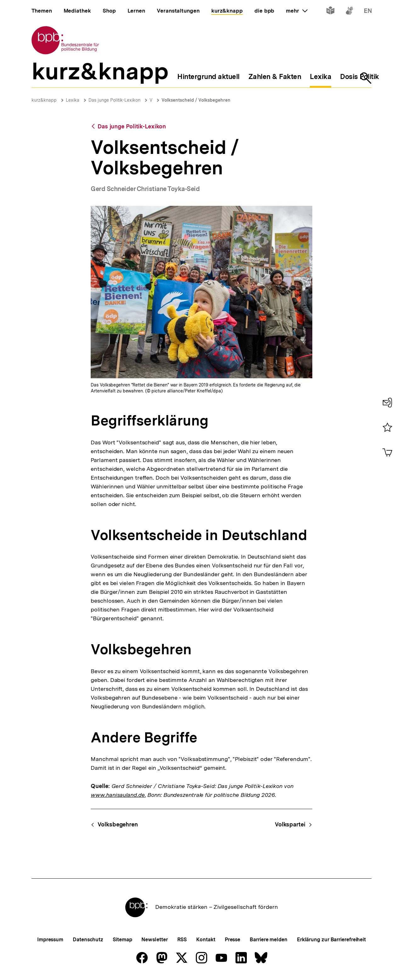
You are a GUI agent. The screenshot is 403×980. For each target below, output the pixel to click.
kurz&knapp (44, 100)
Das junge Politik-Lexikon (114, 100)
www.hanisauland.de (118, 795)
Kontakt (206, 940)
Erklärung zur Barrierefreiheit (331, 940)
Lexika (73, 100)
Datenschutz (88, 940)
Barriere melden (269, 940)
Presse (233, 940)
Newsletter (154, 940)
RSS (182, 940)
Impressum (50, 940)
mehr (297, 11)
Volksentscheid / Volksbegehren (196, 100)
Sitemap (122, 940)
